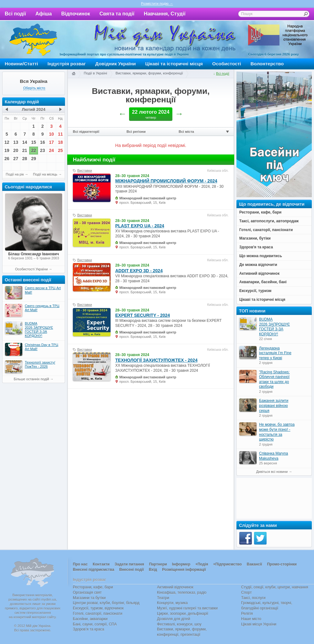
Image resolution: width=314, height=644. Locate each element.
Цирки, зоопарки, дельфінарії (183, 614)
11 (60, 134)
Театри (163, 598)
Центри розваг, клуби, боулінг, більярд (106, 603)
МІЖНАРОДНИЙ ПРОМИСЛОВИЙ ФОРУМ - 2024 (166, 181)
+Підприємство (227, 564)
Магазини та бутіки (89, 598)
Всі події (15, 14)
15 (34, 142)
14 (25, 142)
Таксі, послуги (253, 598)
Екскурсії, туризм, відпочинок (98, 608)
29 (34, 159)
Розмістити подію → (157, 3)
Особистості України (31, 269)
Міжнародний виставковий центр (148, 198)
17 (51, 142)
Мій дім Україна (33, 40)
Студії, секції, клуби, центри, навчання (275, 587)
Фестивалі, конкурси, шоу (179, 624)
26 (7, 159)
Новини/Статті (21, 64)
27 (16, 159)
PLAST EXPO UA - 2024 (140, 226)
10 (51, 134)
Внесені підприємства (94, 570)
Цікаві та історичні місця (174, 64)
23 (43, 150)
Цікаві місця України (259, 624)
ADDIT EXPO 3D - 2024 (139, 271)
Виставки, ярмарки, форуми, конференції (149, 73)
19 (7, 150)
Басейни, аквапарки (90, 619)
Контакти (101, 564)
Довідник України (115, 64)
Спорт (246, 593)
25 (60, 150)
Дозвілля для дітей (173, 619)
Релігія (247, 614)
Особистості (227, 64)
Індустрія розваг (67, 64)
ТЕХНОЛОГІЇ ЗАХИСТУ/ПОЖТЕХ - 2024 (156, 360)
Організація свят (87, 593)
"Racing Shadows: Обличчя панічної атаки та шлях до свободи (274, 379)
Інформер (181, 564)
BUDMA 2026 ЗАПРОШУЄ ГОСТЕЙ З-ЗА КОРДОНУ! (274, 327)
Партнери (158, 564)
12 (7, 142)
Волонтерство (267, 64)
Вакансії (254, 564)
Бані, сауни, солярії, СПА (95, 624)
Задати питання (129, 564)
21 (25, 150)
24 (51, 150)
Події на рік (15, 174)
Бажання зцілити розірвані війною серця (274, 406)
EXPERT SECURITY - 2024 (143, 315)
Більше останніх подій (31, 379)
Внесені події (132, 570)
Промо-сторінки (282, 564)
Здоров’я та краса (89, 629)
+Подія (202, 564)
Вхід (153, 570)
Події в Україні (95, 73)
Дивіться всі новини (272, 472)
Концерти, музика (172, 603)
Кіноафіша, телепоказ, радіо (182, 593)
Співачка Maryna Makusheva (273, 456)
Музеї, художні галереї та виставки (187, 608)
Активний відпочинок (175, 587)
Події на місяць (45, 174)
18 (60, 142)
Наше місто (251, 619)
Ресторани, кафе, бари (93, 587)
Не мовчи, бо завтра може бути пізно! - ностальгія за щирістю (277, 432)
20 (16, 150)
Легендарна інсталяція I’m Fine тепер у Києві (275, 353)
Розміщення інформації (184, 570)
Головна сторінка (73, 74)
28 (25, 159)
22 (34, 150)
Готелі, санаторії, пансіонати (98, 614)
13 (16, 142)
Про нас (80, 564)
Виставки (85, 170)
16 (43, 142)
